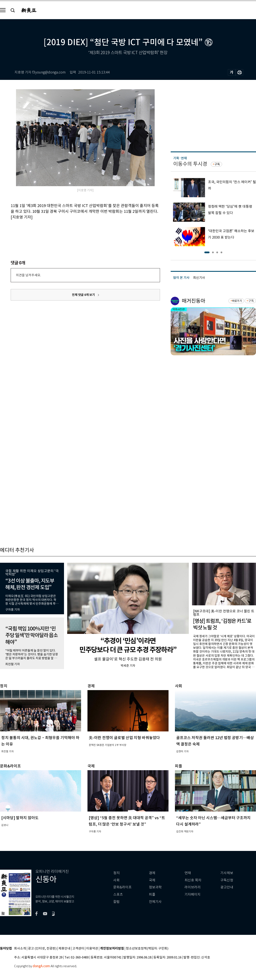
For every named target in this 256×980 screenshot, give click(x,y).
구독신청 (227, 880)
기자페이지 (193, 894)
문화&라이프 (122, 887)
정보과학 (155, 887)
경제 (152, 873)
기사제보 (227, 873)
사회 (116, 880)
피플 (152, 894)
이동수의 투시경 (190, 164)
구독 (217, 164)
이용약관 (92, 949)
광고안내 (227, 887)
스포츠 (118, 894)
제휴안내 (64, 949)
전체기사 (155, 902)
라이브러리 (193, 887)
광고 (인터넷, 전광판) (42, 949)
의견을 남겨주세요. (28, 275)
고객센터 (78, 949)
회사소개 (20, 949)
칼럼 (116, 902)
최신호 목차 (193, 880)
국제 (152, 880)
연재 (188, 873)
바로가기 (237, 301)
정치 (116, 873)
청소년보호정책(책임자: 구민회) (147, 949)
